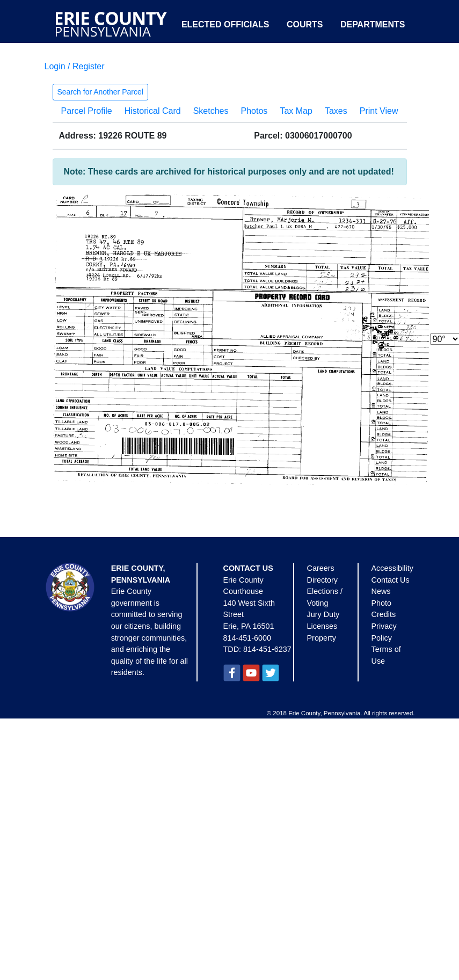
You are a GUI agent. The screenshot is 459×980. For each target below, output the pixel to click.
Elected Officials (225, 24)
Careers (321, 568)
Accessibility (392, 568)
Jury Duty (323, 614)
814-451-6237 (267, 649)
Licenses (322, 626)
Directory (323, 580)
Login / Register (75, 66)
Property (322, 638)
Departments (373, 24)
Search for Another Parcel (100, 92)
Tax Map (296, 111)
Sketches (211, 111)
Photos (254, 111)
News (381, 591)
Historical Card (153, 111)
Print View (379, 111)
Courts (305, 24)
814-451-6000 (247, 638)
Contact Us (391, 580)
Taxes (336, 111)
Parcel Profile (87, 111)
